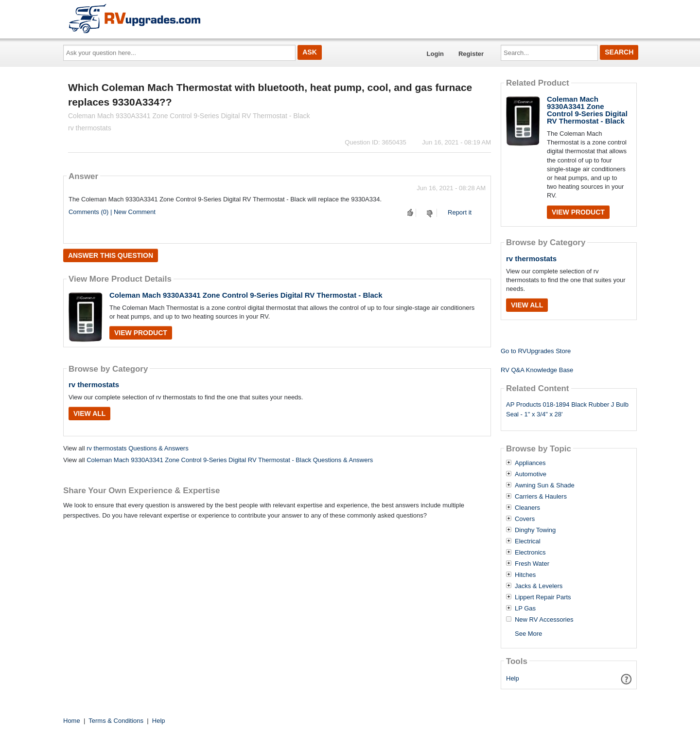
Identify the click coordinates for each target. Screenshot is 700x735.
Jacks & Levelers (539, 586)
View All (89, 413)
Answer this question (111, 255)
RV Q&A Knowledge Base (537, 370)
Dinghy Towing (535, 530)
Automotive (531, 474)
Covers (525, 519)
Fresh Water (532, 564)
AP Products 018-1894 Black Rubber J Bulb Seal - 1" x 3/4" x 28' (567, 410)
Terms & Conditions (116, 721)
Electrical (528, 541)
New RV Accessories (544, 620)
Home (72, 721)
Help (513, 678)
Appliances (530, 463)
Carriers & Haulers (541, 497)
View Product (141, 333)
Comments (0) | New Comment (112, 212)
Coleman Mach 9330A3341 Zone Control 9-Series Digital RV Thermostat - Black (246, 295)
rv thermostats (94, 385)
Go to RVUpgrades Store (536, 351)
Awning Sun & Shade (545, 485)
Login (435, 54)
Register (471, 54)
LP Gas (525, 609)
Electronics (530, 553)
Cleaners (527, 508)
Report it (460, 212)
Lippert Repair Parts (543, 597)
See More (528, 634)
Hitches (525, 575)
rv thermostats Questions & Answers (138, 448)
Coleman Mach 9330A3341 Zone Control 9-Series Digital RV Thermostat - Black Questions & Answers (230, 460)
